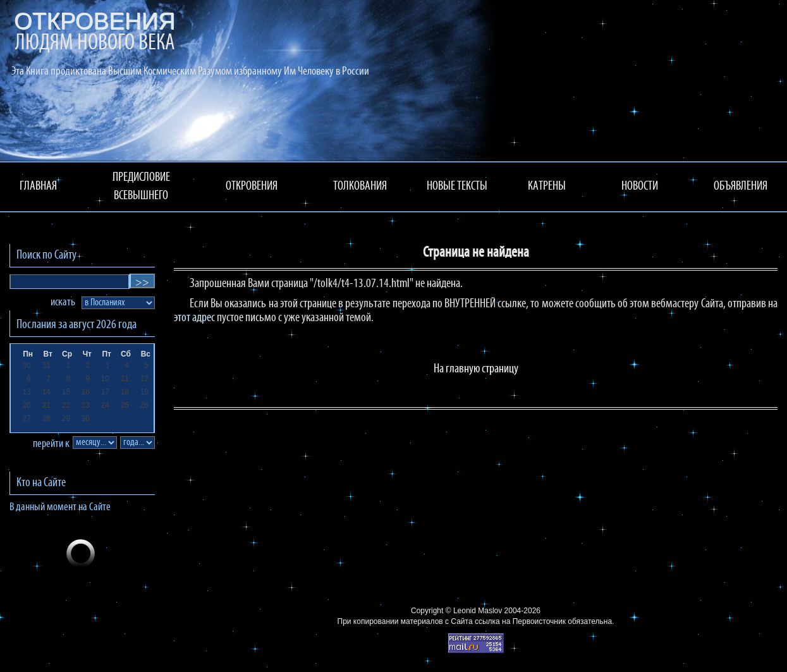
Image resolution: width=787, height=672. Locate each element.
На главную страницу (476, 369)
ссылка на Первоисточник (520, 621)
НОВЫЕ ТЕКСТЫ (457, 186)
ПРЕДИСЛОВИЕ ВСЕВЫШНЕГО (141, 187)
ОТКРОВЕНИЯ (252, 186)
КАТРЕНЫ (547, 186)
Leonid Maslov (478, 611)
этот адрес (194, 318)
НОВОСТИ (640, 186)
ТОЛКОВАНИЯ (360, 186)
